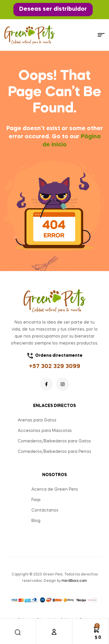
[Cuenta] (54, 632)
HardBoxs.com (74, 581)
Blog (36, 521)
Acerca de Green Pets (55, 489)
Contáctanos (45, 510)
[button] (53, 10)
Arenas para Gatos (37, 420)
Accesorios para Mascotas (45, 431)
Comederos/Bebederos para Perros (54, 452)
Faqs (36, 500)
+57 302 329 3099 (55, 367)
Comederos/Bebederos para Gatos (54, 441)
